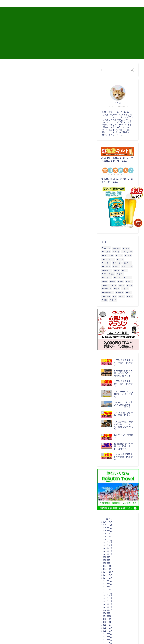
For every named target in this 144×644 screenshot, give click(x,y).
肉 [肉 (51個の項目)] (116, 296)
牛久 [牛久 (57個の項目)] (130, 293)
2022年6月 (107, 634)
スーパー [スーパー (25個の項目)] (107, 267)
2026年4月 (107, 522)
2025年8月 (107, 542)
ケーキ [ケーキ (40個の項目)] (121, 259)
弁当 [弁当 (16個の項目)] (118, 289)
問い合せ (124, 4)
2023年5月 (107, 601)
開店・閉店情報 (28, 4)
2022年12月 (108, 616)
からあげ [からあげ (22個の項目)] (107, 252)
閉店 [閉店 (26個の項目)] (123, 296)
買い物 (58, 4)
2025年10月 (108, 537)
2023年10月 (108, 590)
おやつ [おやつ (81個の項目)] (127, 248)
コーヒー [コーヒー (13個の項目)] (107, 263)
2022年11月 (108, 619)
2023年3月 (107, 607)
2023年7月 (107, 595)
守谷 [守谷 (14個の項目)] (123, 285)
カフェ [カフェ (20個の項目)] (120, 256)
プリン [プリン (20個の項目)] (121, 274)
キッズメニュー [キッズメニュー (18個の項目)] (109, 259)
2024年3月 (107, 578)
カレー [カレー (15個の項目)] (129, 256)
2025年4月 (107, 554)
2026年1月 (107, 531)
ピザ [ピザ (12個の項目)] (125, 270)
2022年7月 (107, 631)
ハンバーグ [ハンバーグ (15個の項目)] (108, 270)
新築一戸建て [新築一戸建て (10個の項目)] (109, 293)
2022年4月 (107, 640)
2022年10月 (108, 622)
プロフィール (106, 4)
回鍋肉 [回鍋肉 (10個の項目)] (106, 285)
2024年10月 (108, 572)
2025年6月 (107, 548)
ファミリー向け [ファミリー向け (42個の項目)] (109, 274)
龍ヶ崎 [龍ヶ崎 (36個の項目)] (114, 300)
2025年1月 (107, 563)
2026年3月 (107, 525)
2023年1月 (107, 613)
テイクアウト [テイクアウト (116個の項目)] (128, 267)
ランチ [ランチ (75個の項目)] (118, 278)
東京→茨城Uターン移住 (80, 4)
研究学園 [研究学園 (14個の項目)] (107, 296)
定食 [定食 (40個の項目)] (130, 285)
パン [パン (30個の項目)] (118, 270)
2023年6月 (107, 598)
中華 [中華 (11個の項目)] (106, 282)
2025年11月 (108, 534)
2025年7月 (107, 545)
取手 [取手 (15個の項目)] (113, 282)
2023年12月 (108, 587)
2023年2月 (107, 610)
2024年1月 (107, 584)
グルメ (10, 4)
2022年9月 (107, 625)
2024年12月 (108, 566)
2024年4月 (107, 575)
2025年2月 (107, 560)
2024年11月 (108, 569)
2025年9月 (107, 539)
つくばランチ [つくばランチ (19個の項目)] (109, 256)
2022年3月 (107, 643)
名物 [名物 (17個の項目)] (121, 282)
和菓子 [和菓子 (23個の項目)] (130, 282)
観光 (45, 4)
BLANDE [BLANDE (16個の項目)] (107, 248)
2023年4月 (107, 604)
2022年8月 (107, 628)
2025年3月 (107, 557)
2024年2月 (107, 581)
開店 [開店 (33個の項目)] (130, 296)
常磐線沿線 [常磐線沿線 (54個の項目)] (108, 289)
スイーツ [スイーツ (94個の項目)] (118, 263)
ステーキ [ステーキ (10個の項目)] (128, 263)
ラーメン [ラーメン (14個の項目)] (128, 278)
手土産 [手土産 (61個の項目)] (126, 289)
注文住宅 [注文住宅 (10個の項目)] (120, 293)
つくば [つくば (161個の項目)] (117, 252)
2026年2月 (107, 528)
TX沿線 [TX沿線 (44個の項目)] (117, 248)
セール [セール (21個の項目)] (117, 267)
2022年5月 (107, 637)
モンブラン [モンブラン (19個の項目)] (108, 278)
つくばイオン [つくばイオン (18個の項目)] (128, 252)
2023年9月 (107, 592)
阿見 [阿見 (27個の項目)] (106, 300)
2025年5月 (107, 551)
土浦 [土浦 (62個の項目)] (115, 285)
